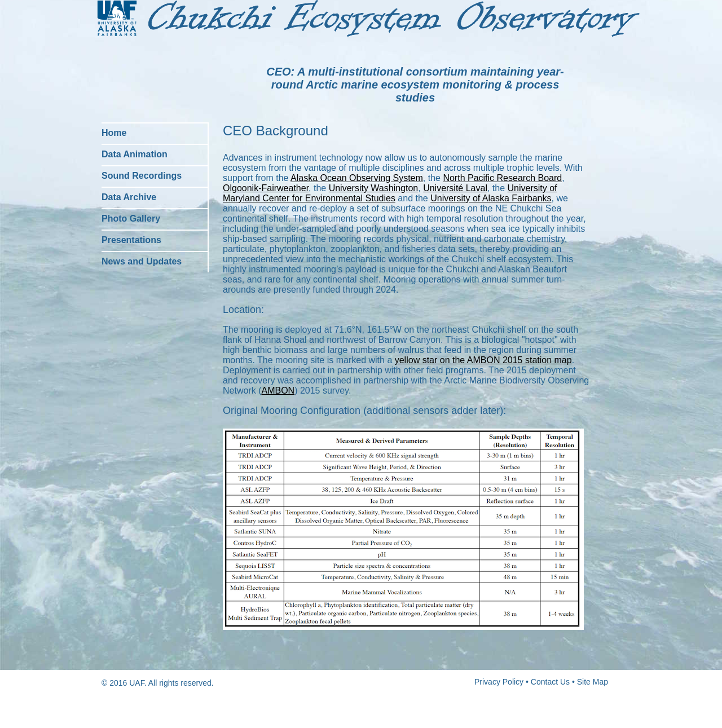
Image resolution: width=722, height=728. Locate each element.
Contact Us (550, 682)
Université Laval (455, 188)
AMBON (278, 391)
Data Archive (129, 197)
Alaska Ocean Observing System (357, 178)
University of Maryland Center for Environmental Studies (390, 193)
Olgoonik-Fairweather (266, 188)
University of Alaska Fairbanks (491, 198)
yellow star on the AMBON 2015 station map (483, 360)
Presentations (131, 240)
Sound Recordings (142, 176)
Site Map (593, 682)
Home (114, 133)
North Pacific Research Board (502, 178)
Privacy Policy (499, 682)
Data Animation (135, 154)
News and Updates (142, 261)
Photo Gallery (131, 219)
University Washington (374, 188)
